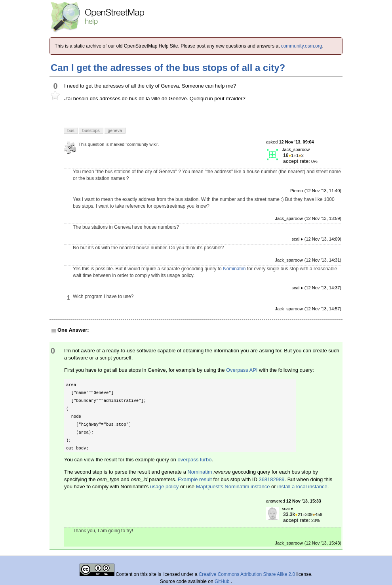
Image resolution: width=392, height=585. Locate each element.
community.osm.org (302, 46)
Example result (195, 479)
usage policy (164, 487)
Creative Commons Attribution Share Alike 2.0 (247, 574)
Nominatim (234, 269)
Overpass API (242, 370)
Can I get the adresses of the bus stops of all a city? (168, 68)
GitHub (223, 581)
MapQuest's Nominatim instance (233, 487)
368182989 (271, 479)
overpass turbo (194, 460)
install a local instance (302, 487)
